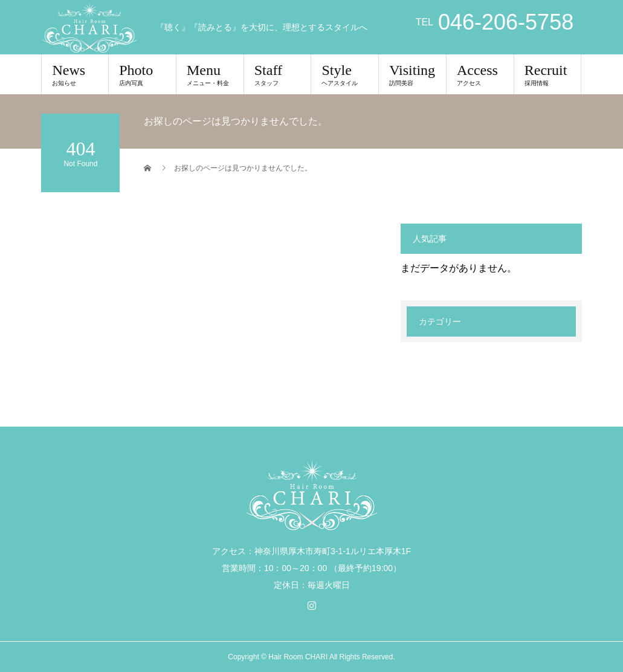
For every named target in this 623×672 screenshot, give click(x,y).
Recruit (548, 74)
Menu (210, 74)
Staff (278, 74)
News (75, 74)
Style (345, 74)
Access (480, 74)
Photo (142, 74)
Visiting (412, 74)
